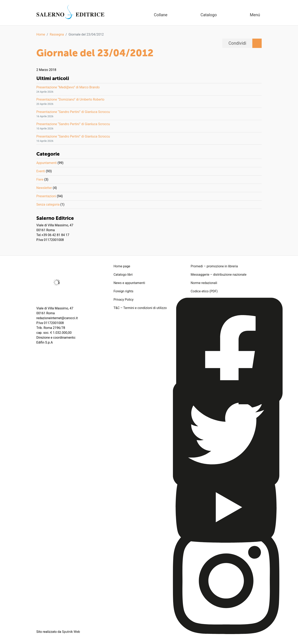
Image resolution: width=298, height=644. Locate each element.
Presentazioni (46, 196)
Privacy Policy (124, 300)
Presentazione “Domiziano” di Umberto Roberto (70, 99)
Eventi (41, 171)
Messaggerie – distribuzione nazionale (219, 275)
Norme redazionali (204, 283)
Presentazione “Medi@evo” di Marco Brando (68, 87)
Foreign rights (123, 291)
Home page (122, 266)
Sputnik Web (71, 632)
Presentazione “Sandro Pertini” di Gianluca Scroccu (73, 112)
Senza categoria (48, 204)
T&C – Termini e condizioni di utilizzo (140, 308)
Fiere (40, 179)
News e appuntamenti (129, 283)
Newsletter (44, 188)
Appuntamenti (46, 163)
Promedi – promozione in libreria (214, 266)
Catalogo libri (123, 275)
